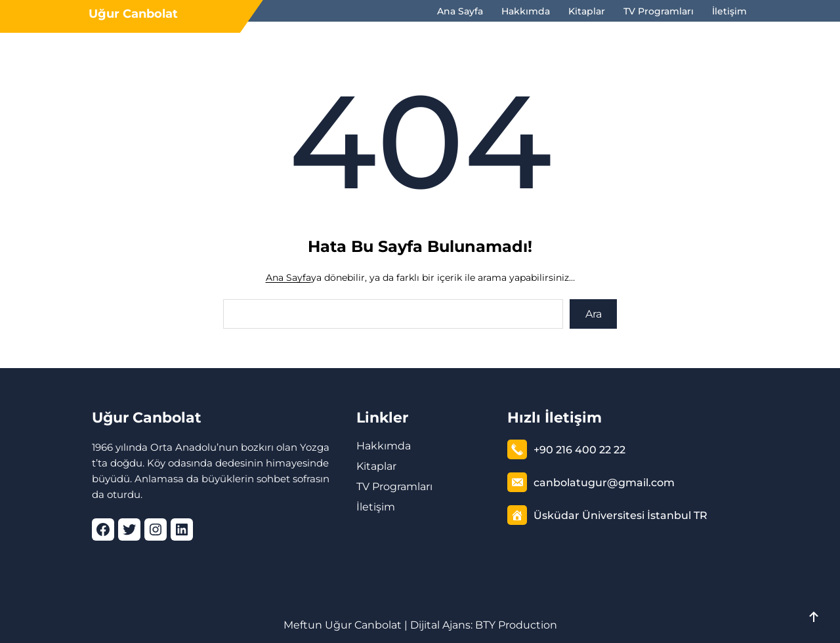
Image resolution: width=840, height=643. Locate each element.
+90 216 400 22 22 (579, 450)
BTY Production (516, 625)
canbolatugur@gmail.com (604, 483)
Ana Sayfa (288, 278)
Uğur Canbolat (133, 14)
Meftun (303, 625)
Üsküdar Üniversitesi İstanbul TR (620, 515)
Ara (594, 314)
